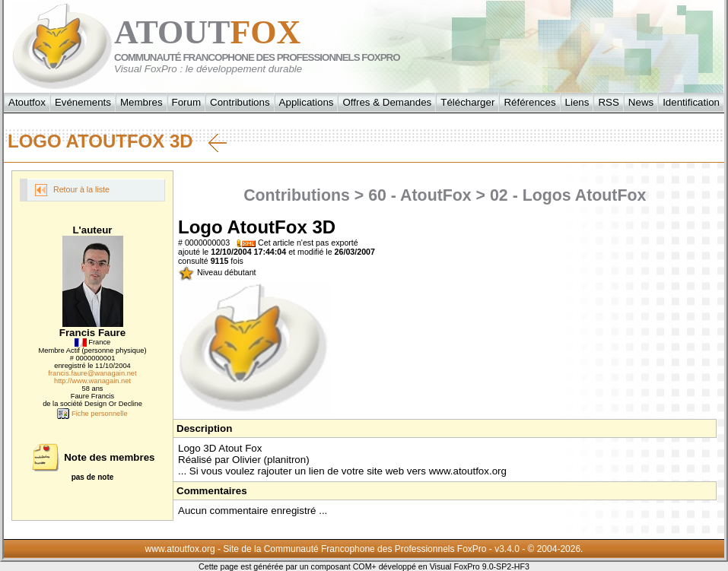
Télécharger (467, 102)
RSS (608, 102)
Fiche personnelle (92, 414)
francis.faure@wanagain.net (92, 373)
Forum (187, 102)
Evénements (83, 102)
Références (529, 102)
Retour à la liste (72, 190)
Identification (691, 102)
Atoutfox (27, 102)
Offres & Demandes (387, 102)
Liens (577, 102)
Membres (141, 102)
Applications (307, 102)
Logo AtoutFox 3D (117, 141)
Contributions (240, 102)
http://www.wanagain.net (92, 381)
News (641, 102)
